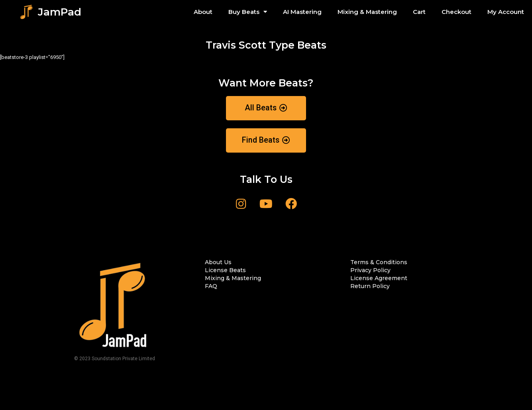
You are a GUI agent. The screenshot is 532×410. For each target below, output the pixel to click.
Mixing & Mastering (367, 12)
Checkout (456, 12)
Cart (419, 12)
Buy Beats (248, 12)
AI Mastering (302, 12)
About (203, 12)
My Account (506, 12)
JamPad (60, 12)
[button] (266, 108)
